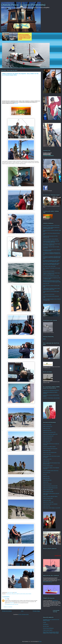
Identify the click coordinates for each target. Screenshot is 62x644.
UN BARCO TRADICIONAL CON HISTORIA (51, 398)
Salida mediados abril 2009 (48, 492)
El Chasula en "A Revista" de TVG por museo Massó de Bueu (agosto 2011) (52, 244)
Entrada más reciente (7, 611)
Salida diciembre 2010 (47, 480)
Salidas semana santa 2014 (48, 436)
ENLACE (16, 103)
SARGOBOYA (46, 624)
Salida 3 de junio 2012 (47, 459)
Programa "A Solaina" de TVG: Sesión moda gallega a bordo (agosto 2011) (51, 274)
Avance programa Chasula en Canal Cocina (51, 226)
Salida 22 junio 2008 (47, 500)
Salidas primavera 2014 (48, 438)
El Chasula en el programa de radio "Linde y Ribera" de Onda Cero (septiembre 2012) (51, 261)
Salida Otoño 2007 (47, 506)
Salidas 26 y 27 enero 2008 (48, 502)
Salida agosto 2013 (47, 442)
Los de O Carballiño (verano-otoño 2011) (51, 471)
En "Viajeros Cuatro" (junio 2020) (49, 266)
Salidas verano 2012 (47, 454)
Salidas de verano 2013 (48, 440)
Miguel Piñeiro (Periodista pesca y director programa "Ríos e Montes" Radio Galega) (51, 633)
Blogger (40, 641)
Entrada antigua (36, 611)
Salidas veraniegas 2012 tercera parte (50, 449)
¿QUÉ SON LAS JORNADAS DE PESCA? (51, 390)
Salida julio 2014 (46, 284)
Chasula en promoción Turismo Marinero (51, 239)
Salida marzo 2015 (47, 428)
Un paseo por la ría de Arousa (49, 294)
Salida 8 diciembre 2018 (48, 427)
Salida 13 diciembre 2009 (48, 490)
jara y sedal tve (17, 594)
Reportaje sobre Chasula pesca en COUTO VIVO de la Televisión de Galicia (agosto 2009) (52, 281)
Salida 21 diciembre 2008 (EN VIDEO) (50, 496)
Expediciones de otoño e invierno (49, 447)
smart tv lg (12, 603)
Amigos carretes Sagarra (48, 630)
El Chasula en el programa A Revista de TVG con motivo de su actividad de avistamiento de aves (52, 254)
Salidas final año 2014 (47, 430)
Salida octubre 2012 (47, 450)
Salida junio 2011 (46, 476)
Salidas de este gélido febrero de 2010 (50, 488)
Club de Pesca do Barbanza (48, 628)
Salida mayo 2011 (46, 478)
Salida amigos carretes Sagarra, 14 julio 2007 (52, 508)
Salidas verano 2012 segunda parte (50, 452)
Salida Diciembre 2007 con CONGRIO (50, 504)
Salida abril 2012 (46, 461)
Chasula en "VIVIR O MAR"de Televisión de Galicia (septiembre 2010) (51, 228)
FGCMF (45, 623)
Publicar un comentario (8, 607)
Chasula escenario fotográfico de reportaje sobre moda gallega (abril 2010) (51, 241)
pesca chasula (28, 594)
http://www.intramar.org (47, 582)
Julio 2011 (45, 474)
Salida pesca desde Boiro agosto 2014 (50, 434)
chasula (7, 594)
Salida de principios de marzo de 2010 (50, 486)
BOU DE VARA (46, 626)
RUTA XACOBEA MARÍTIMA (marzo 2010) (51, 276)
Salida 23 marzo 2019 (47, 425)
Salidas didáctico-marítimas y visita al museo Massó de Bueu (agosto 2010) (51, 289)
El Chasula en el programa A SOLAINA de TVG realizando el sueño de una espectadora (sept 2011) (52, 258)
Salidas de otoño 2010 (47, 484)
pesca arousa (23, 594)
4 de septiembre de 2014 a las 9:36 (12, 604)
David (6, 599)
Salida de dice (46, 482)
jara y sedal (11, 594)
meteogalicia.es (55, 601)
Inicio (22, 611)
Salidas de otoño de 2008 (48, 498)
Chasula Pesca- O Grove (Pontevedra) (23, 5)
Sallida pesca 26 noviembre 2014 (49, 432)
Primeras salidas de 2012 (48, 466)
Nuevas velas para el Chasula (49, 271)
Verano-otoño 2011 (47, 473)
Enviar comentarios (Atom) (24, 614)
